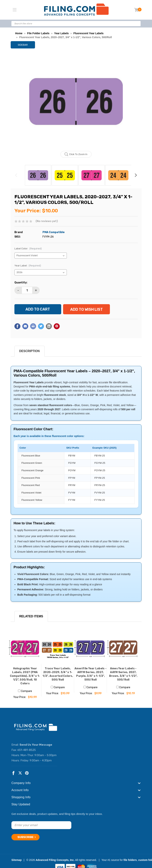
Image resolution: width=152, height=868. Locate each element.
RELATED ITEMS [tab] (31, 616)
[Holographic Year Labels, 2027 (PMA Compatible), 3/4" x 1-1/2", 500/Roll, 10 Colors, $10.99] (25, 648)
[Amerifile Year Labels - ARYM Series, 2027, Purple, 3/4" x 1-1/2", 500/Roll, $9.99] (91, 648)
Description (29, 351)
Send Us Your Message (36, 745)
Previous (16, 175)
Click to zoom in (76, 154)
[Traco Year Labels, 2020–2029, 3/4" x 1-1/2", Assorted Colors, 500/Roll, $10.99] (58, 648)
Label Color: (28, 249)
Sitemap (16, 860)
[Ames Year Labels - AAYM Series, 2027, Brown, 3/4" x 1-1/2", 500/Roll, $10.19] (123, 648)
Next (136, 175)
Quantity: (21, 283)
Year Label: (28, 266)
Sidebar (23, 45)
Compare (25, 691)
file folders (130, 860)
